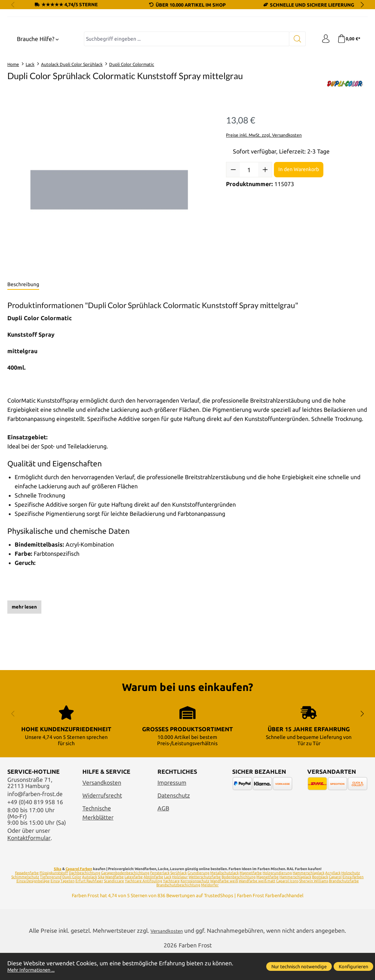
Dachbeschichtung (85, 899)
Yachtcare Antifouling (144, 907)
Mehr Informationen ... (37, 970)
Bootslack (320, 903)
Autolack (90, 903)
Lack (168, 903)
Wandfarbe (114, 903)
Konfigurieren (353, 966)
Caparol (335, 903)
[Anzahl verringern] (233, 232)
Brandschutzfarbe (344, 907)
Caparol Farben (79, 895)
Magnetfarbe (251, 899)
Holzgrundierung (277, 899)
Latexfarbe (134, 903)
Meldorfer (210, 911)
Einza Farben (353, 903)
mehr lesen (24, 669)
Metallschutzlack (224, 899)
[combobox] (184, 101)
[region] (109, 252)
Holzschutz (351, 899)
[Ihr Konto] (322, 101)
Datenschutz (174, 822)
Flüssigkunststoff (54, 899)
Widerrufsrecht (102, 822)
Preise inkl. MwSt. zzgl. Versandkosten (264, 197)
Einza (55, 907)
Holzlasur (180, 903)
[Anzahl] (249, 232)
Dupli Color (72, 903)
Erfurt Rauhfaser (89, 907)
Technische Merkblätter (98, 839)
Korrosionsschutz (195, 907)
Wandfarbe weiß (224, 907)
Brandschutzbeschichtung (178, 911)
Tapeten (68, 907)
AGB (163, 834)
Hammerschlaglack (309, 899)
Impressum (172, 809)
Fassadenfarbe (27, 899)
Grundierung (198, 899)
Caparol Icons (287, 907)
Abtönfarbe (153, 903)
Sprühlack (179, 899)
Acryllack (333, 899)
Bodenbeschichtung (239, 903)
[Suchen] (293, 101)
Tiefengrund (51, 903)
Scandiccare (114, 907)
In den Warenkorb (299, 232)
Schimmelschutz (25, 903)
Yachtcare (171, 907)
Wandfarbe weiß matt (257, 907)
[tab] (23, 347)
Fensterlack (160, 899)
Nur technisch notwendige (299, 966)
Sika (58, 895)
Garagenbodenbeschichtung (125, 899)
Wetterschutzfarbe (205, 903)
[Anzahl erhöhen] (265, 232)
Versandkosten (102, 809)
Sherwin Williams (314, 907)
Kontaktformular (29, 864)
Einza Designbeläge (33, 907)
